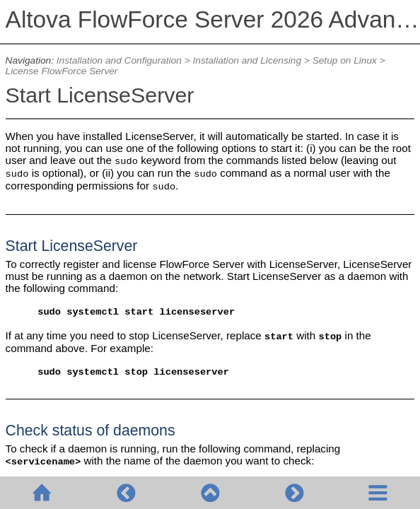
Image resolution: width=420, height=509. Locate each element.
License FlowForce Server (62, 71)
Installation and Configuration (119, 60)
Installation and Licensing (247, 60)
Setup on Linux (345, 60)
